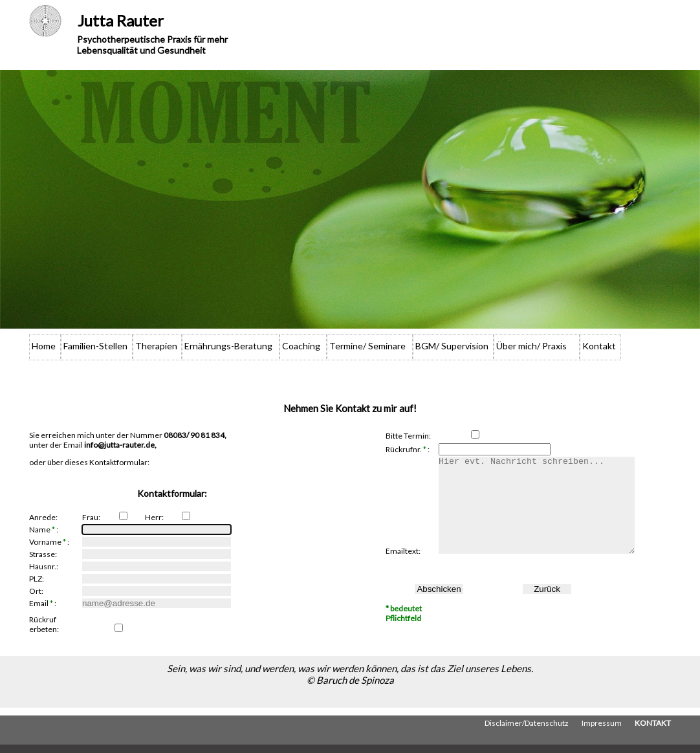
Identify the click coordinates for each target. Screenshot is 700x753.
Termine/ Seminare (367, 346)
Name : (44, 529)
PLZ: (37, 579)
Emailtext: (403, 570)
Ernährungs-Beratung (228, 346)
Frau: (91, 517)
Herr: (154, 517)
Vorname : (49, 542)
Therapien (156, 346)
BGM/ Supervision (452, 346)
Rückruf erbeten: (44, 624)
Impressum (602, 731)
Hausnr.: (44, 566)
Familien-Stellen (95, 346)
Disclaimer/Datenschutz (527, 731)
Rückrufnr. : (408, 449)
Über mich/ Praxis (531, 346)
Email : (43, 603)
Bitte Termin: (408, 436)
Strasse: (43, 554)
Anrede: (43, 517)
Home (44, 346)
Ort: (36, 591)
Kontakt (599, 346)
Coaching (301, 346)
